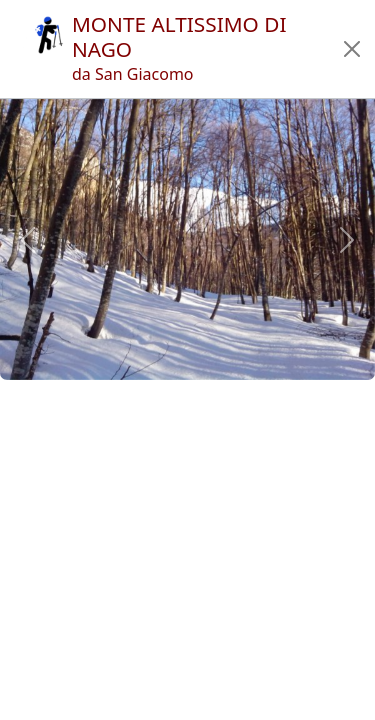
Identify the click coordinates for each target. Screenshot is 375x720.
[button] (351, 49)
